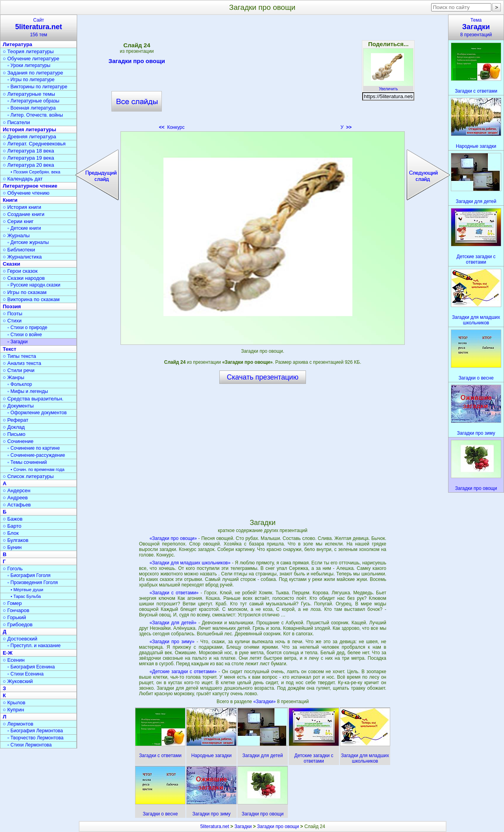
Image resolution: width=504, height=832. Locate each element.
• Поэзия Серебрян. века (35, 172)
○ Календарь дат (23, 179)
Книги (10, 200)
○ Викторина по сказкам (31, 299)
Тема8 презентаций (476, 27)
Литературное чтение (30, 186)
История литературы (30, 129)
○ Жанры (14, 377)
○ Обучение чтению (26, 193)
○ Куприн (13, 710)
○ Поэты (13, 314)
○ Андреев (15, 498)
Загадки (243, 826)
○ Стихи (12, 321)
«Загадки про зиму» (172, 642)
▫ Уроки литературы (29, 65)
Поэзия (12, 306)
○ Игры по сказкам (25, 292)
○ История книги (22, 207)
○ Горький (14, 617)
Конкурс (172, 127)
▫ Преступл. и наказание (34, 646)
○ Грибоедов (18, 624)
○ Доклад (14, 427)
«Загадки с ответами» (174, 593)
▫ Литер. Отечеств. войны (35, 115)
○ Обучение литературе (31, 59)
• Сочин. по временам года (38, 469)
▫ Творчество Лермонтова (35, 738)
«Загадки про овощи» (173, 538)
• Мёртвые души (27, 590)
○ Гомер (12, 603)
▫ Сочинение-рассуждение (36, 455)
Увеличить (388, 87)
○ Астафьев (17, 505)
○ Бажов (13, 519)
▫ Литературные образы (33, 101)
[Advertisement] (263, 75)
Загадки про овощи (137, 62)
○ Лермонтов (18, 724)
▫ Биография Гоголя (29, 575)
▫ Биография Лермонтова (35, 731)
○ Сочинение (18, 441)
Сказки (11, 264)
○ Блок (11, 533)
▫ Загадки (18, 342)
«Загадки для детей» (173, 623)
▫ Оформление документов (37, 413)
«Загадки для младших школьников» (190, 563)
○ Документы (18, 406)
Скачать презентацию (263, 377)
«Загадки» (265, 702)
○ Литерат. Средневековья (34, 144)
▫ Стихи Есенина (26, 674)
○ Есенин (14, 660)
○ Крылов (14, 703)
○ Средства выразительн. (33, 399)
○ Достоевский (20, 639)
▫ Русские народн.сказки (34, 285)
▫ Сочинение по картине (34, 448)
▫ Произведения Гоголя (33, 583)
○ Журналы (16, 235)
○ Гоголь (13, 569)
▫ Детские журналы (28, 242)
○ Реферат (16, 420)
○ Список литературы (28, 476)
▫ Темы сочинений (27, 462)
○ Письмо (14, 434)
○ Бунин (12, 547)
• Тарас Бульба (26, 596)
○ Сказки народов (24, 278)
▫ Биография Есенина (31, 667)
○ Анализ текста (22, 363)
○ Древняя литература (29, 137)
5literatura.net (214, 826)
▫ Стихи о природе (27, 328)
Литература (18, 44)
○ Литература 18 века (28, 151)
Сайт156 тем (39, 27)
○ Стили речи (19, 370)
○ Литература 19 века (28, 158)
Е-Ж (8, 653)
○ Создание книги (24, 214)
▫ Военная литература (31, 108)
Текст (9, 349)
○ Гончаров (16, 610)
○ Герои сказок (20, 271)
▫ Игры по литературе (31, 80)
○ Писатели (16, 122)
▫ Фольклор (20, 384)
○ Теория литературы (28, 51)
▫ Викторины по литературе (37, 87)
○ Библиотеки (19, 250)
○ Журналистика (22, 257)
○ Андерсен (17, 490)
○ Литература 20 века (28, 165)
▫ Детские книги (24, 228)
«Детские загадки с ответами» (183, 672)
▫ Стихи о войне (25, 335)
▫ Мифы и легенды (28, 391)
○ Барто (12, 526)
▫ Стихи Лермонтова (30, 745)
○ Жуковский (18, 681)
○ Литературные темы (29, 94)
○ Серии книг (18, 221)
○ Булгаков (16, 540)
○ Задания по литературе (33, 73)
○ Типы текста (19, 356)
